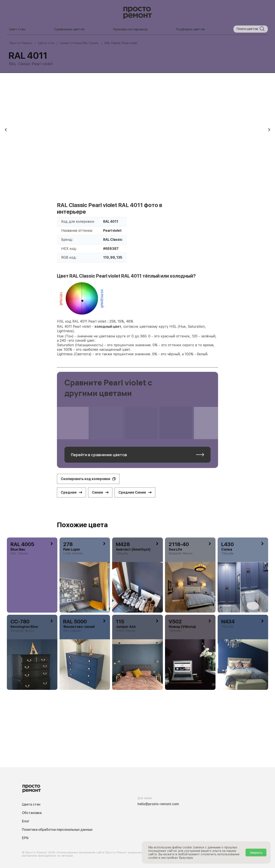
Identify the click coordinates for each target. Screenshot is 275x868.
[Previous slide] (6, 130)
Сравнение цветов (69, 29)
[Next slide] (269, 130)
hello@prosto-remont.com (158, 804)
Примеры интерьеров (130, 29)
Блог (26, 821)
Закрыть (256, 853)
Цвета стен (31, 804)
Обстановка (32, 813)
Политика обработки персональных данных (57, 830)
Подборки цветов (190, 29)
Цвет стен (17, 29)
